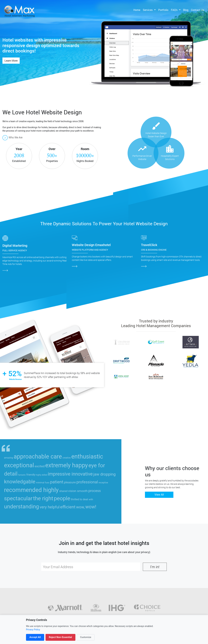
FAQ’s (174, 10)
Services (148, 10)
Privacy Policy (33, 630)
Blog (186, 10)
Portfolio (163, 10)
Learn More (11, 61)
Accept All (35, 637)
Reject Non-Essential (60, 637)
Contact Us (198, 10)
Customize (86, 637)
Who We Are (12, 137)
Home (137, 10)
